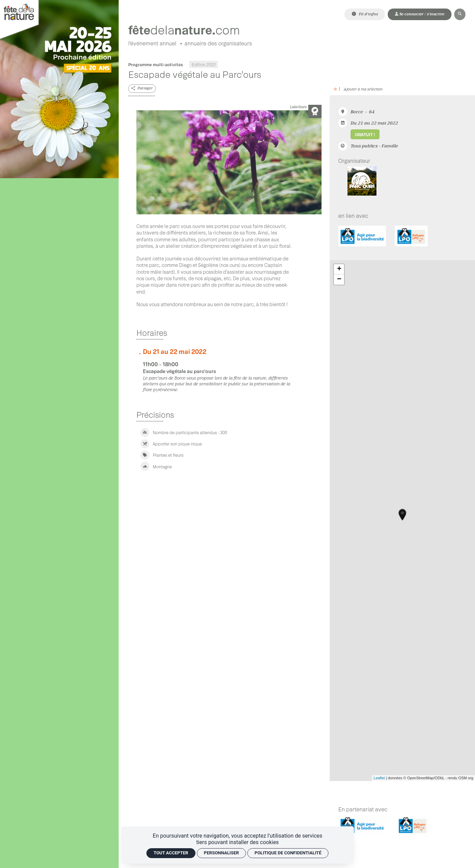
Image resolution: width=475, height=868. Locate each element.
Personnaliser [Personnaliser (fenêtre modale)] (221, 853)
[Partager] (142, 89)
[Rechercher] (460, 14)
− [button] (339, 280)
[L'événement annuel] (152, 44)
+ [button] (339, 269)
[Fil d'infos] (365, 14)
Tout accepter (171, 853)
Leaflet (379, 778)
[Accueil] (192, 29)
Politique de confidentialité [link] (288, 853)
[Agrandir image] (229, 163)
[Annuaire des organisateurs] (218, 44)
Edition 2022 (204, 65)
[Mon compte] (420, 14)
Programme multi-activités (155, 65)
